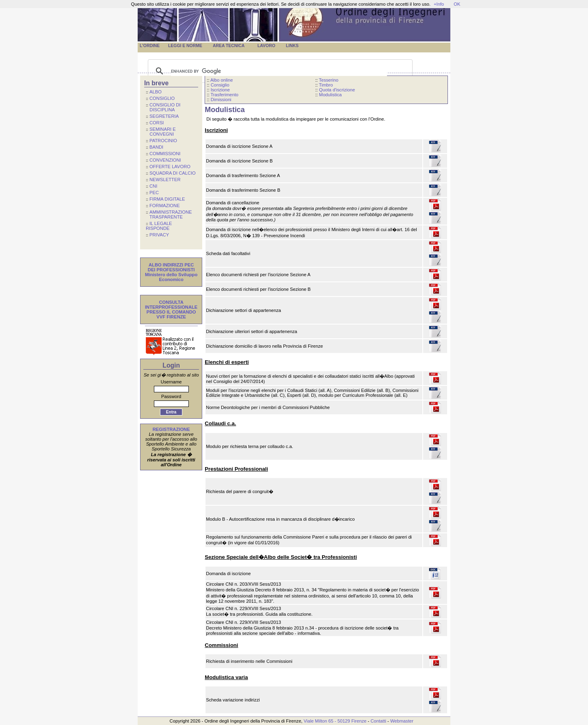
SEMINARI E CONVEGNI (161, 132)
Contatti (378, 721)
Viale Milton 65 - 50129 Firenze (335, 721)
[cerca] (279, 71)
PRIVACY (159, 235)
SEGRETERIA (164, 116)
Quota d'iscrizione (337, 90)
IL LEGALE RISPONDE (159, 226)
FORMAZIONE (165, 206)
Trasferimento (224, 95)
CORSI (157, 123)
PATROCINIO (163, 141)
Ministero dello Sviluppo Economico (171, 277)
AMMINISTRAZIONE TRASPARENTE (169, 214)
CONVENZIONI (165, 160)
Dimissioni (221, 100)
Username (171, 382)
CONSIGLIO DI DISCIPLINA (163, 107)
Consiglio (220, 85)
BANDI (156, 147)
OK (457, 4)
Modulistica (331, 95)
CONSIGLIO (162, 98)
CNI (153, 186)
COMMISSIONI (165, 154)
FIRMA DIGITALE (167, 199)
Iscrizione (220, 90)
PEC (154, 193)
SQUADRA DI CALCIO (173, 173)
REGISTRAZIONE (171, 429)
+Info (439, 4)
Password (171, 396)
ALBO (156, 92)
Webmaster (402, 721)
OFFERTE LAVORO (170, 167)
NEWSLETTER (165, 180)
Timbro (326, 85)
